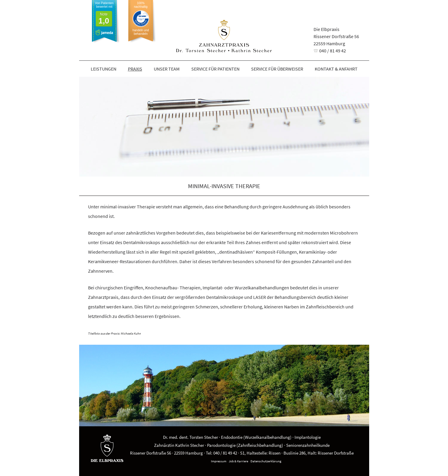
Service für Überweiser (277, 69)
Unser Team (167, 69)
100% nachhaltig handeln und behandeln (141, 18)
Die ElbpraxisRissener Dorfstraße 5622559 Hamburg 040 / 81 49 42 (336, 40)
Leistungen (104, 69)
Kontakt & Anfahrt (336, 69)
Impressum (219, 461)
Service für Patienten (215, 69)
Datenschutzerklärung (266, 461)
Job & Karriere (238, 461)
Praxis (135, 69)
